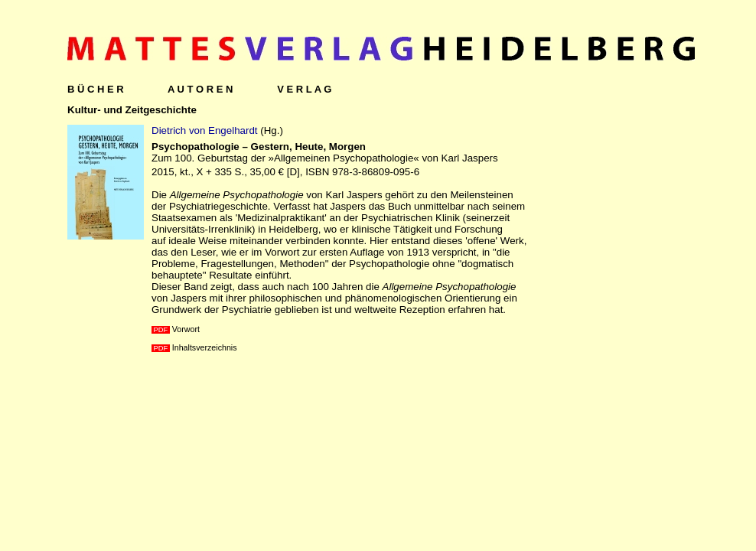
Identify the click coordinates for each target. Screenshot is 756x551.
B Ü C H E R (96, 89)
